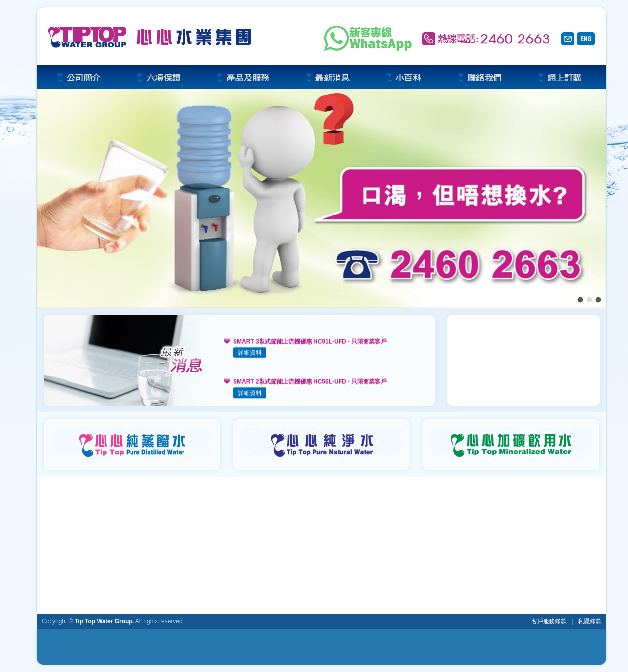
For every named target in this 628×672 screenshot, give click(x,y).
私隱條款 (590, 621)
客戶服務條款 (549, 621)
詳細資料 (250, 354)
